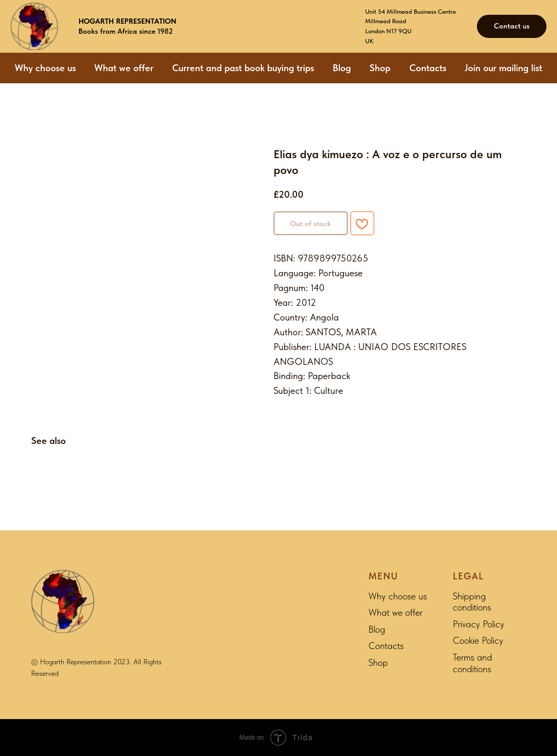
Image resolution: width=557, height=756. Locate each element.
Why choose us (45, 68)
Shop (380, 68)
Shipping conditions (472, 602)
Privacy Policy (478, 624)
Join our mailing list (504, 68)
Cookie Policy (478, 640)
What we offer (124, 68)
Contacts (428, 68)
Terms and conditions (472, 663)
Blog (342, 68)
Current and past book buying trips (243, 68)
